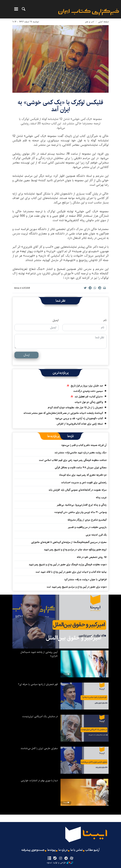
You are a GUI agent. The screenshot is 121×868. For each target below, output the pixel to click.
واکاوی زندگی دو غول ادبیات (89, 402)
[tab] (71, 436)
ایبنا (89, 12)
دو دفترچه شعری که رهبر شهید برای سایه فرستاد (83, 475)
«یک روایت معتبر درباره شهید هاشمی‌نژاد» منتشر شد (80, 453)
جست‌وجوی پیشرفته (33, 850)
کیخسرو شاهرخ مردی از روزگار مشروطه (87, 520)
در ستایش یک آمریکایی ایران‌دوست (40, 716)
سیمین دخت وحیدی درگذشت (88, 391)
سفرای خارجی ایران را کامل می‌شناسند (39, 748)
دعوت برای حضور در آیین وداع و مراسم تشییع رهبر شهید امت (77, 587)
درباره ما (63, 850)
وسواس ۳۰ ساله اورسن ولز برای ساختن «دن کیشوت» (80, 512)
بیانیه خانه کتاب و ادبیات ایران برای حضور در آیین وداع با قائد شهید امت (71, 572)
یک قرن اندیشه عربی (96, 535)
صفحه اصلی (103, 22)
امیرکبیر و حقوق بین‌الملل (74, 638)
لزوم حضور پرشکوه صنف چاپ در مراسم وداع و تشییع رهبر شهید (75, 550)
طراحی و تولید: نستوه (60, 863)
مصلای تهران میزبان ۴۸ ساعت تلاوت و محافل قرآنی (81, 468)
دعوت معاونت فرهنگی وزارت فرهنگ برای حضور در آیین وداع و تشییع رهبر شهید (68, 565)
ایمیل (56, 320)
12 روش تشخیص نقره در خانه (92, 557)
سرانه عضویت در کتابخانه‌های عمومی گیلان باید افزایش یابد (78, 490)
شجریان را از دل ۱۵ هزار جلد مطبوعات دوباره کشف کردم (75, 407)
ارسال (27, 355)
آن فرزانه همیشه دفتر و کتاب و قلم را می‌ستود (84, 445)
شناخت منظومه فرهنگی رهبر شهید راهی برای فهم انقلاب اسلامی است (73, 460)
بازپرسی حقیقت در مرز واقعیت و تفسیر (87, 527)
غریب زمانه (101, 497)
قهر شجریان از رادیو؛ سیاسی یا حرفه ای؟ (38, 684)
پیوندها (51, 850)
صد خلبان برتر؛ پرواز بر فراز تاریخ (87, 386)
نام (105, 320)
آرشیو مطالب (93, 850)
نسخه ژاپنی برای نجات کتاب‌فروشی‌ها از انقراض (80, 424)
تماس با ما (77, 850)
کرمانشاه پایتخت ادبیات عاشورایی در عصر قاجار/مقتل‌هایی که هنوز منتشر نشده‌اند (63, 413)
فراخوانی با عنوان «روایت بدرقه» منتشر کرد (85, 579)
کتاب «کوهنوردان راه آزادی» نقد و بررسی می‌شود (79, 418)
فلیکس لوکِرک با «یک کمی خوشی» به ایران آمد (60, 106)
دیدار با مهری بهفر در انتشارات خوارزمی (39, 780)
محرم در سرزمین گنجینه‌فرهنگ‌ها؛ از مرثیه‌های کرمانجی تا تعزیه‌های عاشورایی (69, 542)
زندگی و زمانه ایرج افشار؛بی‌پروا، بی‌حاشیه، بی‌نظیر (82, 505)
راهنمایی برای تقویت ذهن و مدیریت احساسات (84, 482)
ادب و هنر (90, 22)
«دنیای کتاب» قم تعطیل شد (89, 397)
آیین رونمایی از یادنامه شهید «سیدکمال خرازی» (39, 654)
